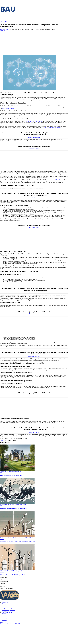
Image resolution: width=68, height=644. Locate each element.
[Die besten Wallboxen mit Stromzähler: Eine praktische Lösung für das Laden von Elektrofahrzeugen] (29, 90)
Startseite (2, 29)
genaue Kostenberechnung (8, 108)
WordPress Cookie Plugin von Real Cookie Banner (11, 624)
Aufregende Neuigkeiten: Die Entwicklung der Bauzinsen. (13, 571)
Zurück (2, 31)
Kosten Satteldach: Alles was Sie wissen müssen (11, 472)
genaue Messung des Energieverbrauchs (33, 121)
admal (1, 441)
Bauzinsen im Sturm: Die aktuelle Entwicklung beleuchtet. (13, 505)
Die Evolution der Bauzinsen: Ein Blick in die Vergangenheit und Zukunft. (16, 538)
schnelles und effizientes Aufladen (56, 180)
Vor (4, 31)
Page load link (3, 623)
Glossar (7, 29)
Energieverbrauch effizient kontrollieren (52, 127)
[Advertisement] (34, 42)
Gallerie (2, 473)
